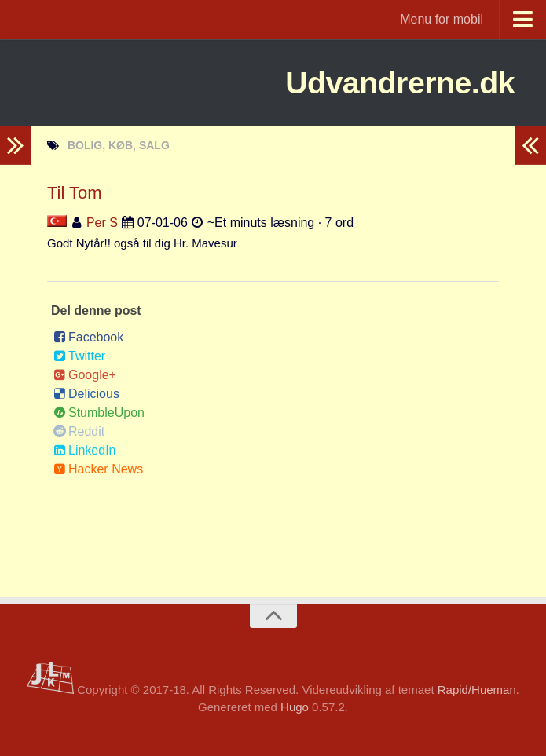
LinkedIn (85, 450)
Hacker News (98, 469)
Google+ (85, 375)
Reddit (79, 431)
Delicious (86, 394)
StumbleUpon (99, 413)
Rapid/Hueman (477, 690)
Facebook (88, 337)
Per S (102, 223)
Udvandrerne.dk (392, 82)
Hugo (295, 707)
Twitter (79, 356)
